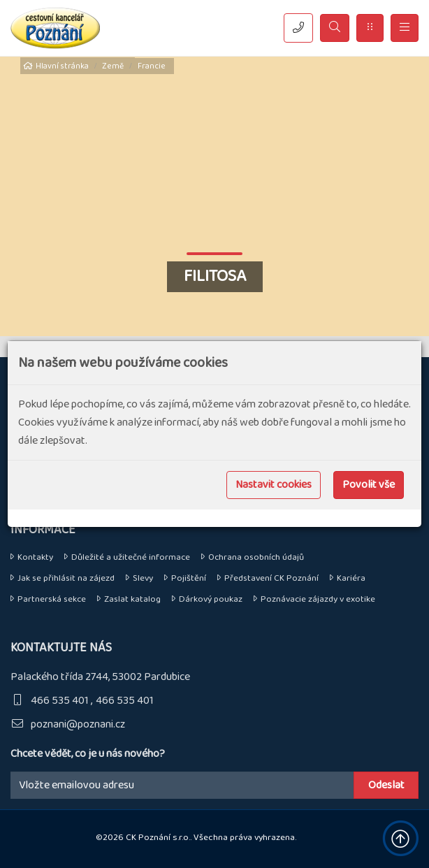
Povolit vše (369, 485)
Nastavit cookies (274, 485)
